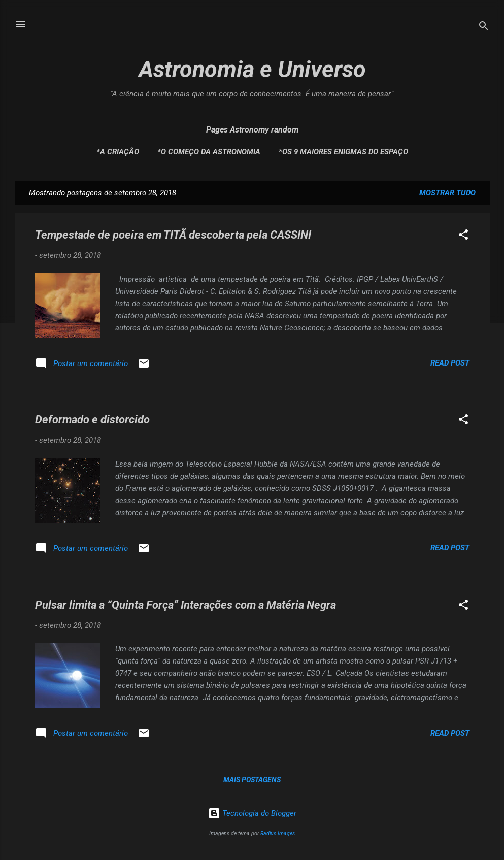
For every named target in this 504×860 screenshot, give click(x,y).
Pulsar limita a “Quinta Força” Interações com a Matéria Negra (186, 605)
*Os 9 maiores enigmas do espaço (343, 152)
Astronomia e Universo (252, 69)
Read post (450, 363)
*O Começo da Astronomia (209, 152)
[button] (463, 236)
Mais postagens (252, 780)
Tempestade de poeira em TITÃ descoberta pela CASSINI (173, 235)
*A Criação (118, 152)
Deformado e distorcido (92, 420)
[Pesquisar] (484, 28)
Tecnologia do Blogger (252, 813)
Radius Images (278, 833)
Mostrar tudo (447, 193)
